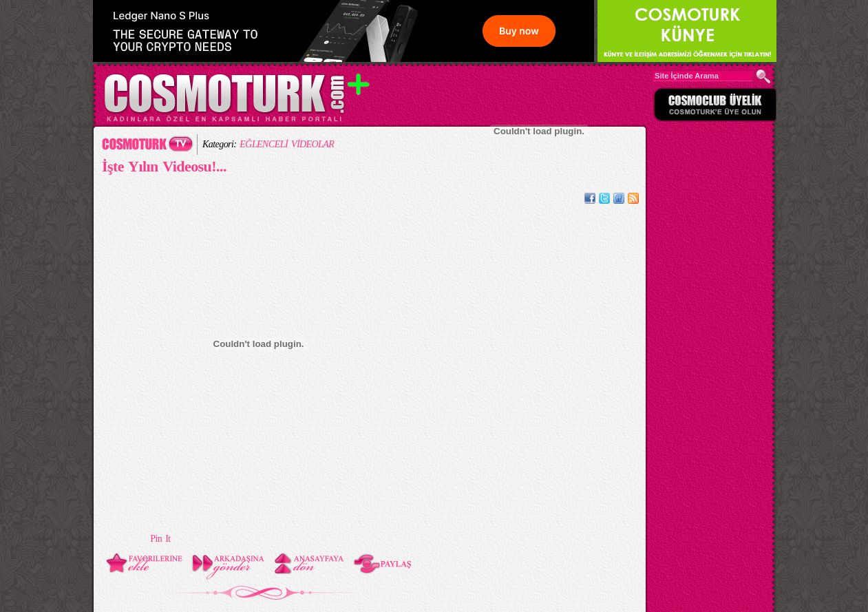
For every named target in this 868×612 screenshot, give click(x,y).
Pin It (160, 539)
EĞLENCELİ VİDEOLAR (287, 144)
